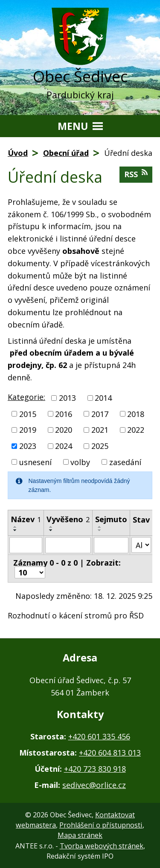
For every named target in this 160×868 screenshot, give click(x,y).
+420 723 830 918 (95, 769)
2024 (64, 446)
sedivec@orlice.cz (94, 785)
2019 (28, 430)
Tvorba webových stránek (102, 846)
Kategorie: (26, 397)
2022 (136, 430)
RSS (136, 174)
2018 (136, 414)
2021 (100, 430)
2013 (67, 398)
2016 (64, 414)
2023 (28, 446)
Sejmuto (111, 519)
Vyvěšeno (68, 519)
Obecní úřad (66, 153)
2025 (100, 446)
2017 (100, 414)
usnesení (35, 462)
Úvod (18, 153)
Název (26, 519)
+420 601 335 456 (99, 736)
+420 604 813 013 (110, 753)
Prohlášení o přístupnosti (101, 825)
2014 (103, 398)
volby (80, 462)
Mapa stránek (80, 835)
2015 (28, 414)
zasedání (125, 462)
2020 (64, 430)
